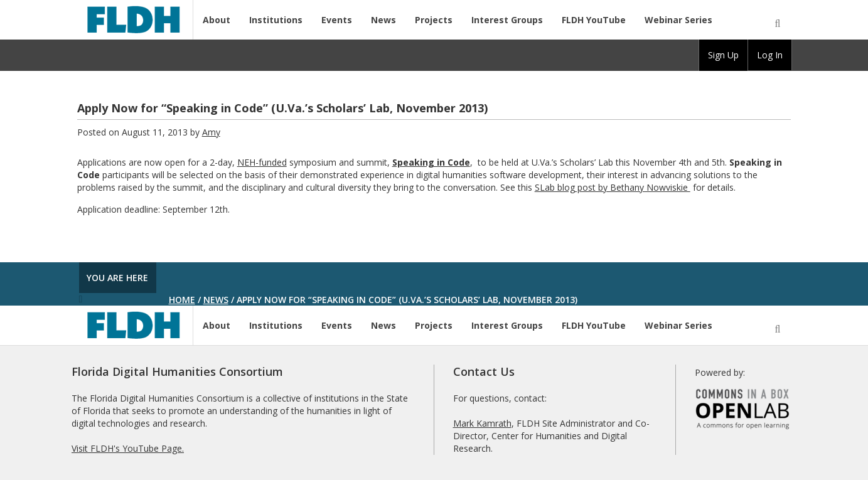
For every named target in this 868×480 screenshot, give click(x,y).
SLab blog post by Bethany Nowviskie (613, 187)
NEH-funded (262, 162)
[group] (723, 55)
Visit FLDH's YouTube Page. (128, 448)
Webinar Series (678, 20)
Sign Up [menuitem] (723, 55)
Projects (434, 20)
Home (182, 300)
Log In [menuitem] (770, 55)
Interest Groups (507, 20)
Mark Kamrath (482, 423)
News (383, 20)
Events (337, 20)
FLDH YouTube (594, 20)
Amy (211, 132)
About (217, 20)
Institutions (276, 20)
